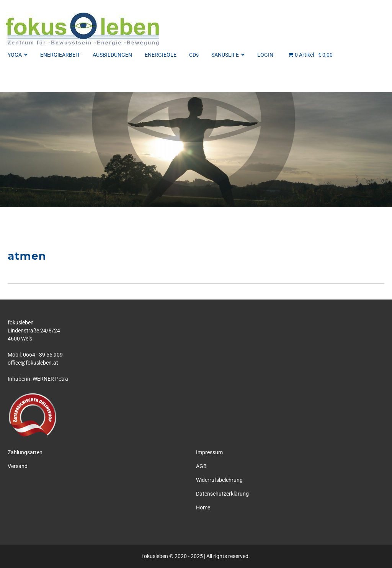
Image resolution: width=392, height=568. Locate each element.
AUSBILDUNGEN (112, 55)
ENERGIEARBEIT (60, 55)
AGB (201, 466)
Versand (18, 466)
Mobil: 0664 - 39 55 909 (35, 355)
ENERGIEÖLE (161, 55)
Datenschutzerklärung (222, 494)
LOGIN (265, 55)
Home (203, 507)
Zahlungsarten (25, 452)
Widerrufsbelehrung (219, 480)
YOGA (18, 55)
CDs (194, 55)
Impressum (209, 452)
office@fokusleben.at (33, 363)
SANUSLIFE (228, 55)
